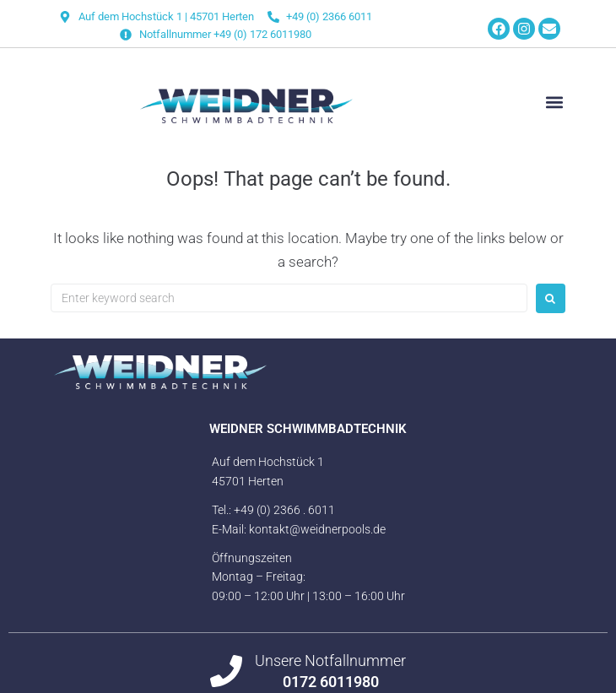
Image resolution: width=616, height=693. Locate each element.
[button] (555, 103)
